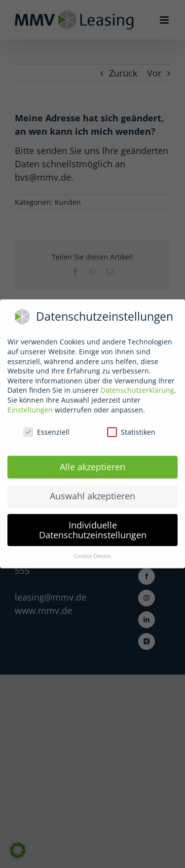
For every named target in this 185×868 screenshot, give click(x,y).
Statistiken (131, 429)
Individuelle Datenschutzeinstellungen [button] (93, 527)
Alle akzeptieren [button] (92, 463)
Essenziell (46, 429)
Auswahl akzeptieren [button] (92, 492)
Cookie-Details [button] (92, 553)
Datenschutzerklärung (137, 387)
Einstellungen (30, 406)
